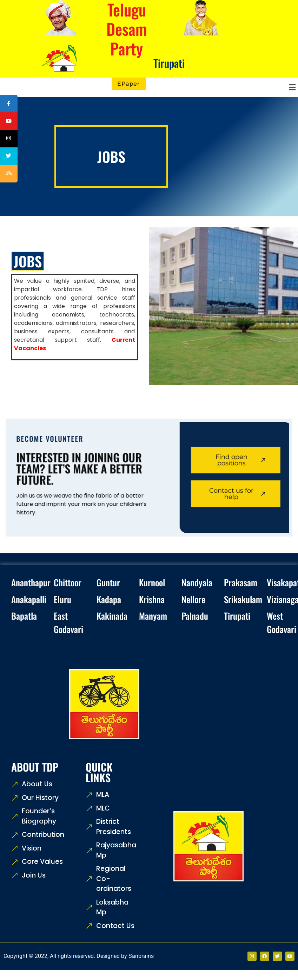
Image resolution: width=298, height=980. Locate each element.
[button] (224, 88)
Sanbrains (141, 956)
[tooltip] (9, 104)
